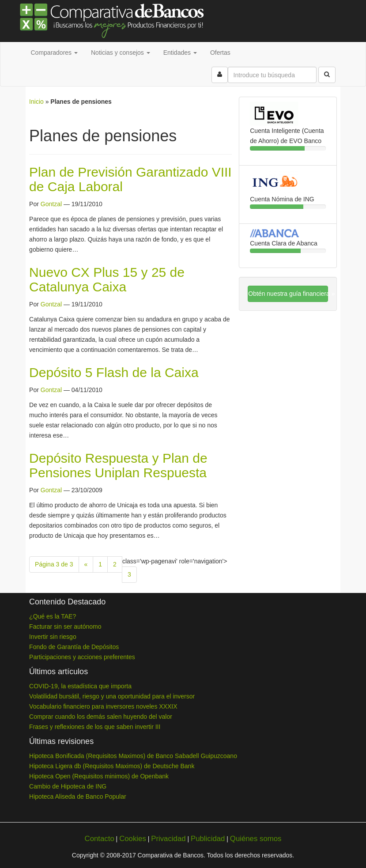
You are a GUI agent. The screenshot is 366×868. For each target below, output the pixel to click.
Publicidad (208, 839)
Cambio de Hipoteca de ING (68, 786)
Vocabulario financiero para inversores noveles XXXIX (103, 706)
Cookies (133, 839)
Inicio (36, 102)
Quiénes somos (256, 839)
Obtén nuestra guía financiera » (288, 294)
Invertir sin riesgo (53, 637)
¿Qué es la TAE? (53, 616)
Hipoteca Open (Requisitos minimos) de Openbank (99, 776)
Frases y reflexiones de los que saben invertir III (95, 727)
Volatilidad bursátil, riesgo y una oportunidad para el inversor (112, 696)
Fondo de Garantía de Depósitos (74, 647)
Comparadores (55, 53)
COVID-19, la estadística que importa (80, 686)
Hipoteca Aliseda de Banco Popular (77, 796)
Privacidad (168, 839)
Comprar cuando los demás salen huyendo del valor (101, 717)
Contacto (100, 839)
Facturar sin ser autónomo (65, 626)
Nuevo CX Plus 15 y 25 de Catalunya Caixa (107, 279)
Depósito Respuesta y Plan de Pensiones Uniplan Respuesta (118, 465)
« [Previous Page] (86, 564)
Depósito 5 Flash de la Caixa (114, 372)
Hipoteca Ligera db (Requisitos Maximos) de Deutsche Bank (112, 766)
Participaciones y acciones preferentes (82, 657)
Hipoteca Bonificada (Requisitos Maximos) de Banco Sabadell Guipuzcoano (133, 756)
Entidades (180, 53)
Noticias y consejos (121, 53)
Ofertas (220, 53)
